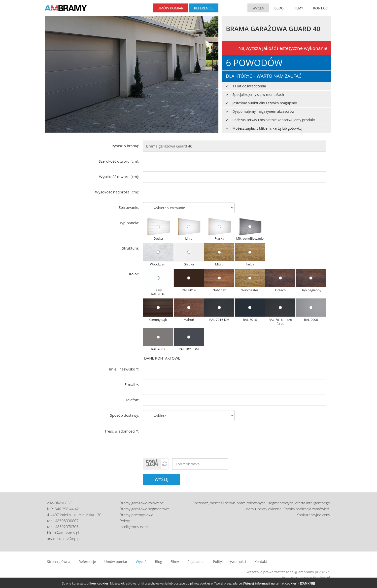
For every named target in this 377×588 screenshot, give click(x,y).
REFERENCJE (204, 8)
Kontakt (261, 562)
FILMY (298, 8)
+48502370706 (66, 527)
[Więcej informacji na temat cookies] (271, 583)
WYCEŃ (258, 8)
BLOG (279, 8)
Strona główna (59, 562)
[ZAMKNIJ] (308, 583)
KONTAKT (321, 8)
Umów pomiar (116, 562)
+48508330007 (66, 521)
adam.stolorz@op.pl (64, 539)
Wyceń (141, 562)
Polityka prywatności (230, 562)
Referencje (87, 562)
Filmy (175, 562)
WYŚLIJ (162, 479)
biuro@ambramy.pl (63, 533)
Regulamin (196, 562)
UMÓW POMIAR (171, 8)
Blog (158, 562)
